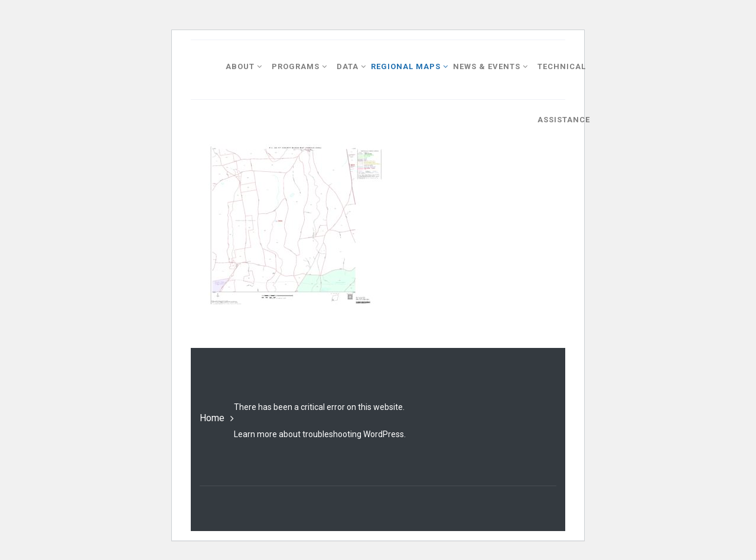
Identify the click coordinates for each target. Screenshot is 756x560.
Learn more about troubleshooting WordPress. (320, 434)
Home (212, 418)
